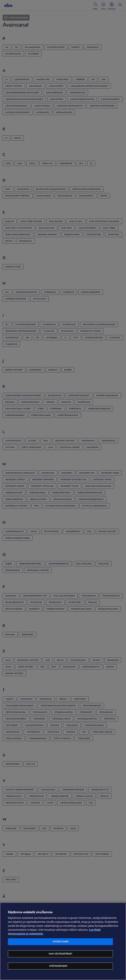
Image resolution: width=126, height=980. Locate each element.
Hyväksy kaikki (60, 942)
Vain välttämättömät (60, 954)
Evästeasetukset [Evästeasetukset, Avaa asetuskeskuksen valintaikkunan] (58, 966)
